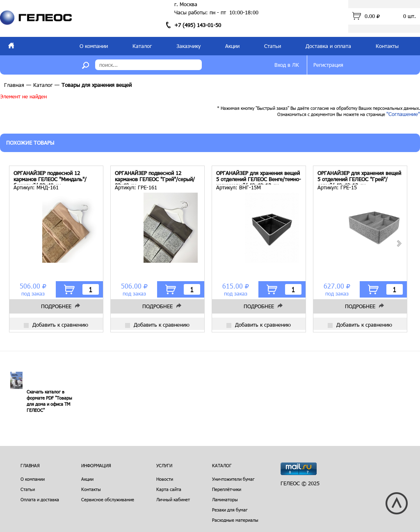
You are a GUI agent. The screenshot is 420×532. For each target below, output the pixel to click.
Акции (232, 46)
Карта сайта (169, 489)
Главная (14, 85)
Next (399, 243)
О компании (94, 46)
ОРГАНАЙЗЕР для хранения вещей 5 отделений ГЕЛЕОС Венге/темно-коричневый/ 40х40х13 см (259, 177)
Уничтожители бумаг (233, 479)
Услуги (164, 465)
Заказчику (188, 46)
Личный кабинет (173, 499)
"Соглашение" (403, 114)
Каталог (142, 46)
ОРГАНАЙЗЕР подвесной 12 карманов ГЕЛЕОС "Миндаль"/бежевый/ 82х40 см (50, 177)
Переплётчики (227, 489)
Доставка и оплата (328, 46)
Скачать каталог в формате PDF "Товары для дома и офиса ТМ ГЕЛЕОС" (49, 401)
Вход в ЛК (287, 65)
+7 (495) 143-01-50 (198, 25)
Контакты (387, 46)
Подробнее (56, 306)
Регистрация (328, 65)
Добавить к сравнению (56, 325)
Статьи (273, 46)
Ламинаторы (225, 499)
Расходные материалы (235, 520)
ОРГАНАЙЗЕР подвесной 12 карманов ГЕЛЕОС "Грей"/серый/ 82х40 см (155, 177)
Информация (96, 465)
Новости (165, 479)
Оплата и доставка (40, 499)
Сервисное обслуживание (108, 499)
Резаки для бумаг (230, 510)
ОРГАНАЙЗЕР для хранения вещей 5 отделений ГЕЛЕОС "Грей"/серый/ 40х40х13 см (359, 177)
